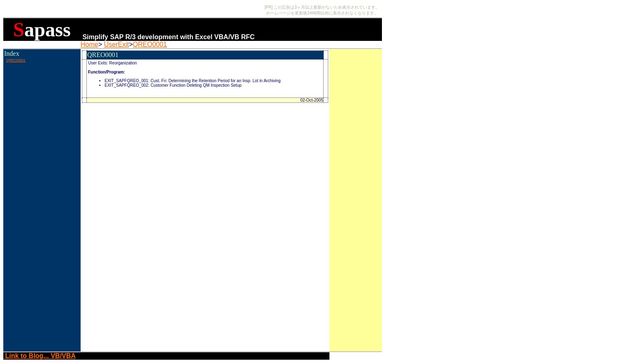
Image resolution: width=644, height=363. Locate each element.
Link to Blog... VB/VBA (39, 356)
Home (89, 44)
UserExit (116, 44)
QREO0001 (150, 44)
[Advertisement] (42, 82)
